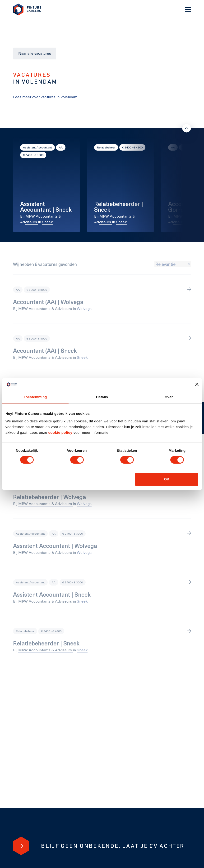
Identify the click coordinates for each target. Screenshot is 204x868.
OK (167, 479)
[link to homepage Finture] (27, 10)
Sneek (47, 222)
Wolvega (84, 308)
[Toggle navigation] (188, 9)
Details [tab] (102, 397)
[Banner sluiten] (197, 384)
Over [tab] (169, 397)
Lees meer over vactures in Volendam (45, 97)
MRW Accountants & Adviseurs (46, 308)
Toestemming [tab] (35, 397)
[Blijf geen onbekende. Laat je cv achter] (21, 846)
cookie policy (60, 432)
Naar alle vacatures (35, 53)
